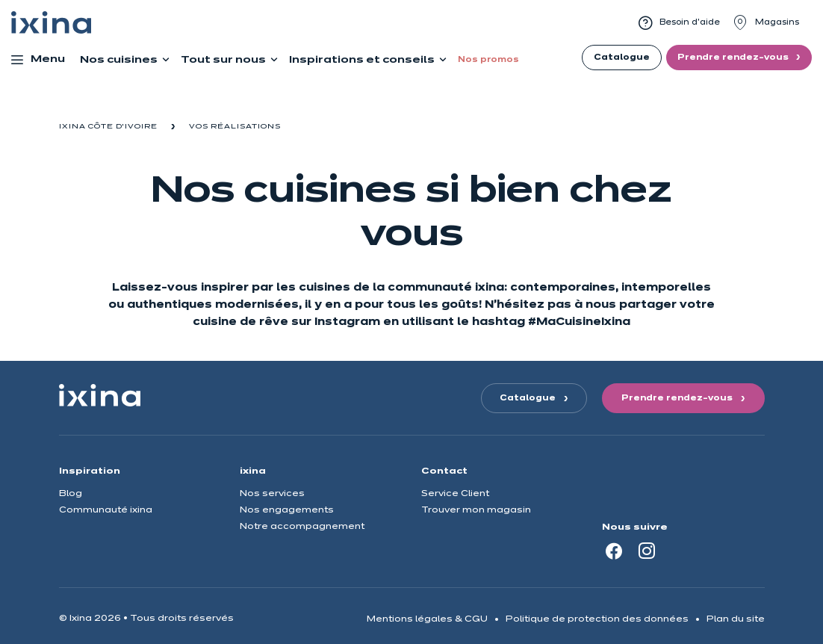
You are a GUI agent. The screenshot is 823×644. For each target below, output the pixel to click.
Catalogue (622, 58)
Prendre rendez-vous (734, 58)
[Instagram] (647, 551)
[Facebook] (614, 551)
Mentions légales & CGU (427, 619)
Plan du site (736, 619)
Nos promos (488, 60)
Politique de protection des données (597, 619)
